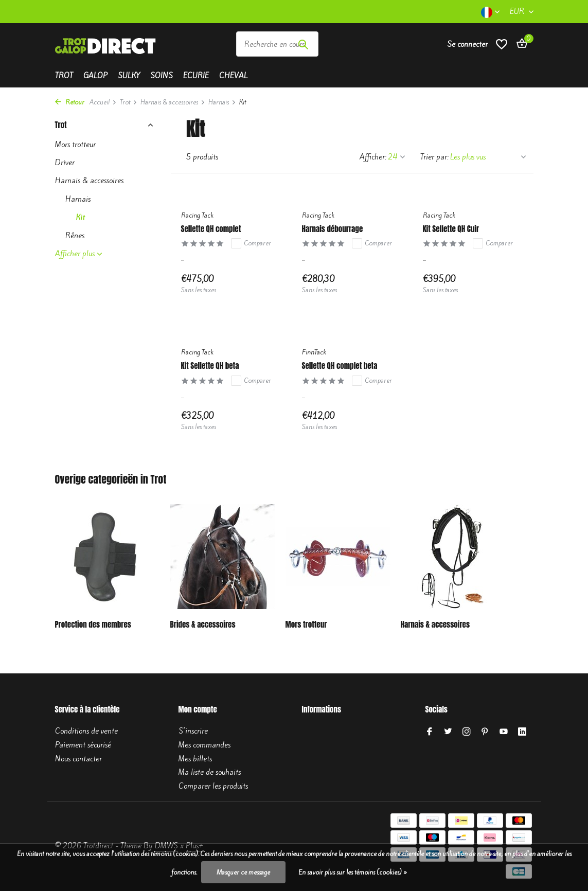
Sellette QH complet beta (340, 366)
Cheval (233, 76)
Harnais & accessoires (173, 102)
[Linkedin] (522, 732)
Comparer (251, 243)
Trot (64, 76)
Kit (80, 218)
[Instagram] (467, 732)
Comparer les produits (213, 786)
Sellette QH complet (211, 229)
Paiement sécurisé (83, 745)
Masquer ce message (243, 872)
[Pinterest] (485, 732)
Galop (95, 76)
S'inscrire (193, 731)
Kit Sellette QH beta (210, 366)
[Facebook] (430, 732)
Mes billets (195, 759)
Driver (65, 163)
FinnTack (314, 352)
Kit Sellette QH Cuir (451, 229)
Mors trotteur (75, 145)
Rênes (75, 236)
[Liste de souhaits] (502, 44)
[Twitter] (448, 732)
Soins (162, 76)
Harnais (222, 102)
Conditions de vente (86, 731)
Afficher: (373, 157)
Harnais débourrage (333, 229)
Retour (70, 102)
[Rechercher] (277, 44)
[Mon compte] (467, 44)
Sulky (129, 76)
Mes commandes (204, 745)
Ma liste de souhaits (210, 772)
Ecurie (196, 76)
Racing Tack (197, 215)
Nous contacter (78, 759)
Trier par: (434, 157)
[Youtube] (504, 732)
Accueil (103, 102)
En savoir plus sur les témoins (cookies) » (353, 872)
